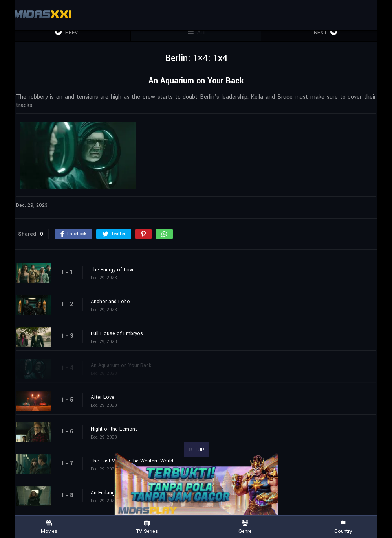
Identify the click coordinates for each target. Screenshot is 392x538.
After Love (103, 397)
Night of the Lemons (114, 429)
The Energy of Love (113, 270)
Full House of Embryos (117, 333)
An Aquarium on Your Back (121, 365)
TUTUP (196, 450)
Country (343, 527)
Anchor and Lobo (110, 302)
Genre (245, 527)
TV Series (147, 527)
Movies (49, 527)
